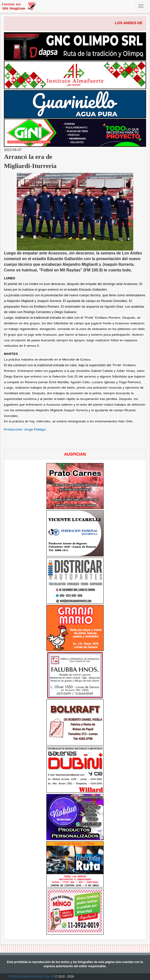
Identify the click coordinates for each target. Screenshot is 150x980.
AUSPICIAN (75, 454)
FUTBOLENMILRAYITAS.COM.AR (31, 977)
